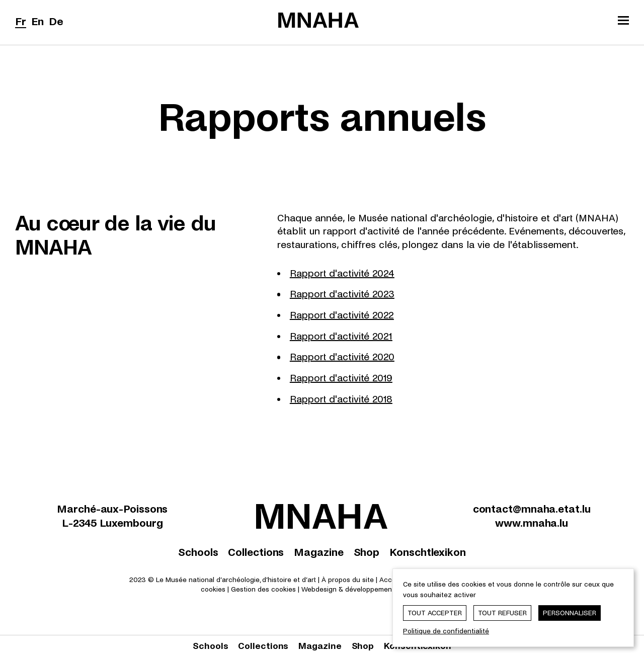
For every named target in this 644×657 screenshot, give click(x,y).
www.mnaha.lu (532, 523)
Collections (256, 552)
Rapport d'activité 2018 (341, 399)
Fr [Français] (21, 22)
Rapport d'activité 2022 (342, 315)
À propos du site (348, 580)
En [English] (37, 22)
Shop (367, 552)
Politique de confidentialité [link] (446, 631)
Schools (198, 552)
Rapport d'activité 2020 (342, 357)
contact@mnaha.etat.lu (532, 509)
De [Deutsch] (56, 22)
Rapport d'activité (331, 273)
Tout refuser (502, 613)
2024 (383, 273)
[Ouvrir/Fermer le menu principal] (623, 22)
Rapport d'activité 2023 (342, 294)
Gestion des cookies (263, 589)
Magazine (318, 552)
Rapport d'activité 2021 (341, 336)
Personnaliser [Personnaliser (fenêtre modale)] (570, 613)
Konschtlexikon (428, 552)
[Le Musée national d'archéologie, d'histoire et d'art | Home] (318, 20)
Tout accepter (435, 613)
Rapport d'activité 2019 (341, 378)
